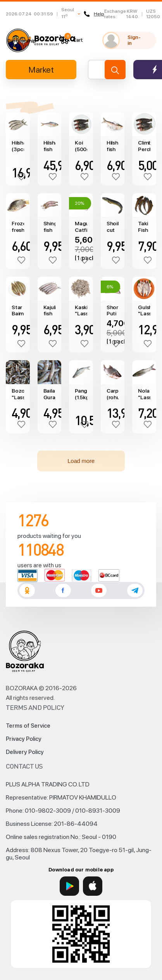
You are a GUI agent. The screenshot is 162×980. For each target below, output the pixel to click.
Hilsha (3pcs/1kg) (18, 146)
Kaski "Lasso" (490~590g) (81, 311)
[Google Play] (69, 886)
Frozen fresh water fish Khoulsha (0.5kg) (18, 227)
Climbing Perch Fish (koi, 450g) (144, 146)
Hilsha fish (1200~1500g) (50, 146)
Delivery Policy (25, 752)
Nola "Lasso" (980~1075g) (144, 394)
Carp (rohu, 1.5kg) (113, 394)
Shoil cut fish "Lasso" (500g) (113, 227)
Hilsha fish (113, 146)
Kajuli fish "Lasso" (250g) (50, 311)
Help (94, 14)
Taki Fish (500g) (144, 227)
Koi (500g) (81, 146)
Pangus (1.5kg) (81, 394)
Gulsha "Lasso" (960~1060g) (144, 311)
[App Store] (93, 886)
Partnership (22, 41)
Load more (81, 461)
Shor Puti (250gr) (113, 311)
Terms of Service (28, 726)
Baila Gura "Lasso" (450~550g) (50, 394)
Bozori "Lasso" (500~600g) (18, 394)
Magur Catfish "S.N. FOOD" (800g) (81, 227)
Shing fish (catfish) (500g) (50, 227)
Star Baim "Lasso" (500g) (18, 311)
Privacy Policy (24, 739)
